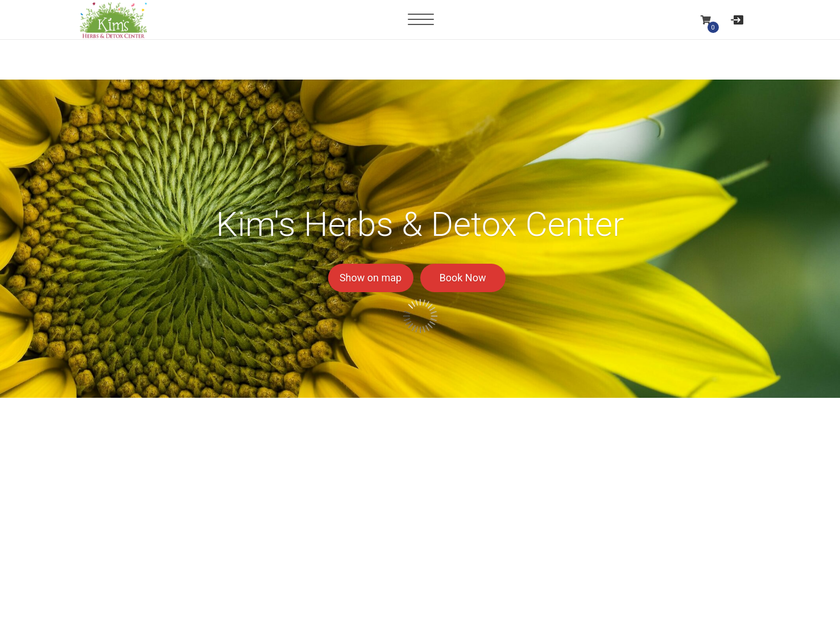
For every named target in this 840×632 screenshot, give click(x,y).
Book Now (463, 278)
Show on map (371, 278)
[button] (706, 20)
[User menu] (737, 20)
